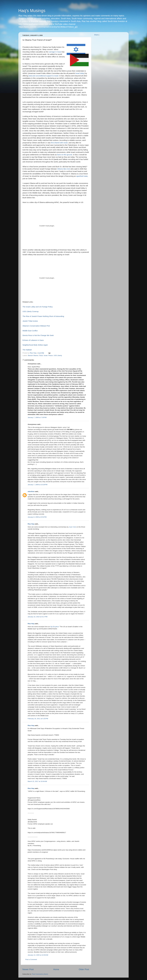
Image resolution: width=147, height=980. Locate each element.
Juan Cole (72, 527)
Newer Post (28, 969)
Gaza (41, 355)
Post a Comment (31, 959)
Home (56, 969)
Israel (46, 355)
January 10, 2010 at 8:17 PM (38, 617)
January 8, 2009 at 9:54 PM (37, 517)
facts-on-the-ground (65, 155)
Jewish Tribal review (30, 321)
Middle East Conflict (30, 331)
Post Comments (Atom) (40, 974)
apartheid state (82, 176)
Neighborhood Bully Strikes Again (35, 345)
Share (96, 35)
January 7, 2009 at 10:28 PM (38, 485)
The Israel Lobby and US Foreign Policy (38, 307)
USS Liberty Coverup (30, 311)
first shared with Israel (59, 143)
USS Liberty (58, 355)
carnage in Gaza (55, 52)
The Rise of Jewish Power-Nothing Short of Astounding (43, 316)
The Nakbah (27, 350)
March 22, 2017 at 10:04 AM (37, 781)
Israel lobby (80, 73)
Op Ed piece (55, 627)
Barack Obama (33, 355)
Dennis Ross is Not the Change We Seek (38, 335)
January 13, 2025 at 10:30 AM (38, 955)
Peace (51, 355)
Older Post (84, 969)
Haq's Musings (32, 11)
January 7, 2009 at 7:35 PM (37, 417)
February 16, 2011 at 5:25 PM (38, 719)
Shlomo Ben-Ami (64, 169)
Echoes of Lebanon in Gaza (33, 340)
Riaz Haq (31, 524)
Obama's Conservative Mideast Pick (36, 326)
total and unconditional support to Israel (43, 76)
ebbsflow (31, 491)
